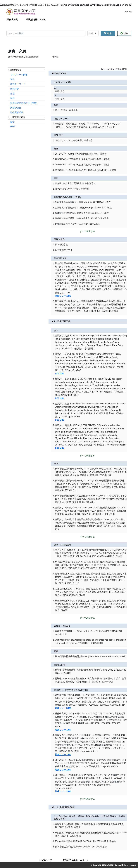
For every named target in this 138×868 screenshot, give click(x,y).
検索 (108, 33)
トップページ (45, 860)
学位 (12, 79)
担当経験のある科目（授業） (24, 103)
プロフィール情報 (19, 75)
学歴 (12, 98)
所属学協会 (16, 108)
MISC (13, 127)
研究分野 (15, 89)
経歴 (12, 94)
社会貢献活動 (17, 112)
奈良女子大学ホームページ (75, 860)
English (128, 12)
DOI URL (60, 373)
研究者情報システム (36, 19)
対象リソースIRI (63, 296)
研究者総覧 (12, 19)
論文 (12, 122)
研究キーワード (18, 84)
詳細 (124, 33)
